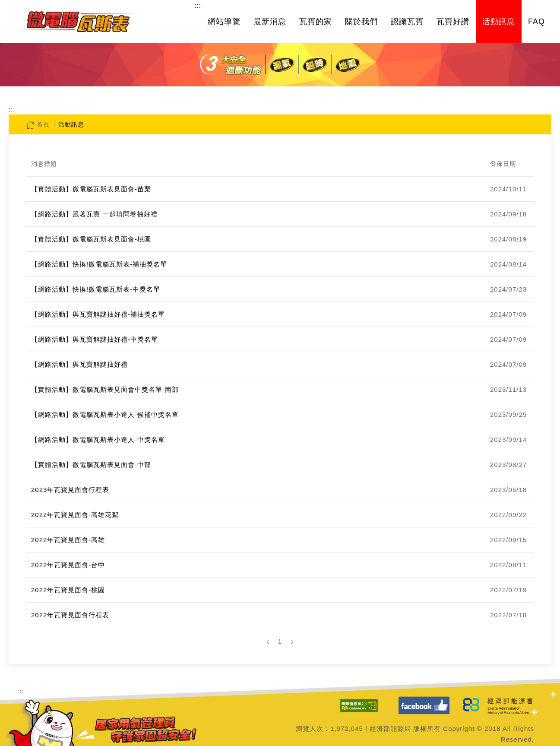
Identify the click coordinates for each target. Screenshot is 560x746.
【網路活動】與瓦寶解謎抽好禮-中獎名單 (95, 339)
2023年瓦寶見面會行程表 (70, 490)
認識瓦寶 (407, 22)
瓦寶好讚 (453, 22)
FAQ (536, 22)
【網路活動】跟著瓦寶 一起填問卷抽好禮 (94, 214)
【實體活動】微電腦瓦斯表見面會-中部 (91, 465)
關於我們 (361, 22)
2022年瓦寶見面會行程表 (70, 615)
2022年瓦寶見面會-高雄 (68, 540)
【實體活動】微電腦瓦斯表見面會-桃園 (91, 239)
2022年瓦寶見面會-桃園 (68, 590)
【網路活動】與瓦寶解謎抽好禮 (79, 364)
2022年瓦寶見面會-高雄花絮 (75, 515)
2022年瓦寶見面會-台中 (68, 565)
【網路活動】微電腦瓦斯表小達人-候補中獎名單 (105, 414)
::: (198, 5)
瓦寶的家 (316, 22)
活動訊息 (499, 22)
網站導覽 (224, 22)
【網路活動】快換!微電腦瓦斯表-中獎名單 (96, 289)
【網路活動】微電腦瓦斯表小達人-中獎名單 (98, 440)
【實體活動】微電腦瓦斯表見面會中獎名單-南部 (105, 389)
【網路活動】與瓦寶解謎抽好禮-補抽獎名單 (98, 314)
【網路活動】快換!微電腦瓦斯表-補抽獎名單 (99, 264)
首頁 (38, 124)
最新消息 (270, 22)
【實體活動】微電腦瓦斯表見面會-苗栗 (91, 189)
